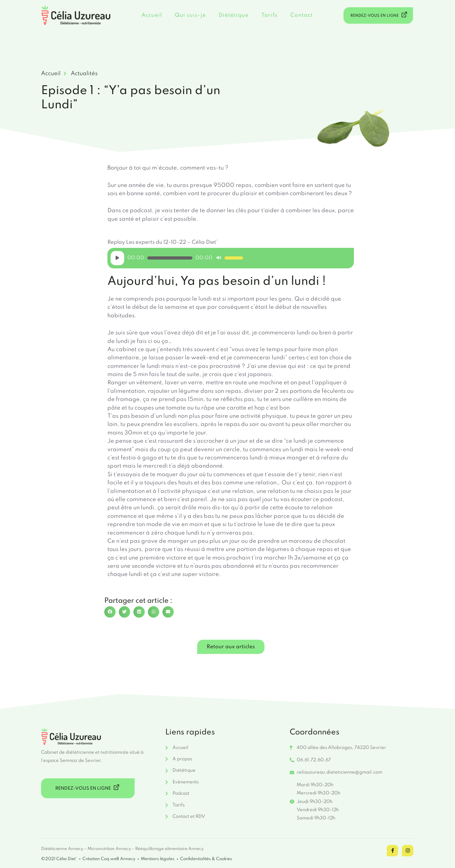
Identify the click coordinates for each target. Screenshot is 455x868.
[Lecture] (117, 258)
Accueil (152, 15)
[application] (177, 258)
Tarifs (270, 15)
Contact (302, 15)
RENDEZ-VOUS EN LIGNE (379, 15)
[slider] (170, 258)
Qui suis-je (190, 15)
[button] (110, 612)
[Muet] (219, 258)
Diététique (234, 15)
